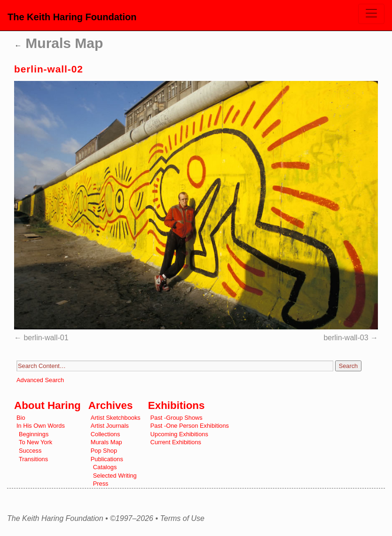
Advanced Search (40, 380)
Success (30, 451)
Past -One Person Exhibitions (190, 426)
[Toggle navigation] (371, 14)
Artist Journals (110, 426)
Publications (107, 459)
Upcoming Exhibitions (179, 434)
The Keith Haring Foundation (72, 17)
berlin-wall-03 (346, 338)
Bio (21, 418)
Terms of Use (182, 519)
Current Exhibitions (176, 442)
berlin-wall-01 (46, 338)
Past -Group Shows (176, 418)
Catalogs (105, 467)
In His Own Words (41, 426)
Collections (106, 434)
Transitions (33, 459)
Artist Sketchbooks (116, 418)
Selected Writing (115, 476)
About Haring (47, 405)
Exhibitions (176, 405)
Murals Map (59, 43)
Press (101, 484)
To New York (35, 442)
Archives (111, 405)
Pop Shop (104, 451)
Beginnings (34, 434)
